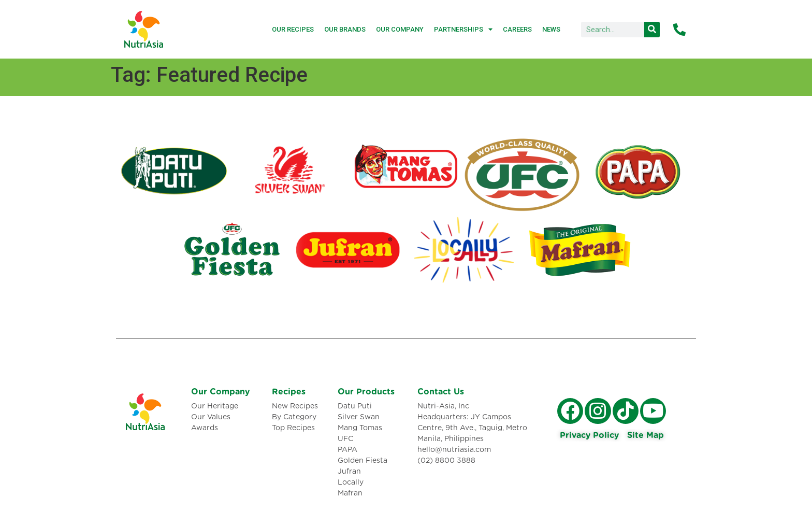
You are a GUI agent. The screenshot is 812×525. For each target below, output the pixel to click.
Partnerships (463, 29)
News (551, 29)
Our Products (366, 392)
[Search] (652, 30)
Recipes (289, 392)
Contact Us (441, 392)
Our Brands (345, 29)
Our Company (400, 29)
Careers (517, 29)
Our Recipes (293, 29)
